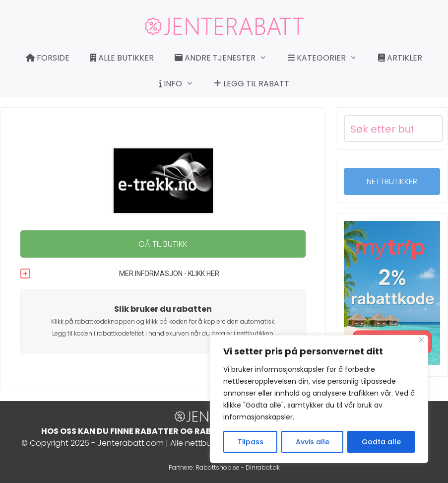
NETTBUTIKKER (392, 181)
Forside (48, 58)
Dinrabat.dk (263, 467)
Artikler (400, 58)
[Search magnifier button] (430, 129)
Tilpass (251, 442)
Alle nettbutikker (200, 443)
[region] (319, 399)
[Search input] (382, 129)
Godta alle (381, 442)
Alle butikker (122, 58)
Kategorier (327, 58)
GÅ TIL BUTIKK (163, 244)
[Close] (421, 340)
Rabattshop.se (218, 467)
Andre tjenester (226, 58)
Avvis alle (313, 442)
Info (181, 84)
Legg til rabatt (252, 84)
